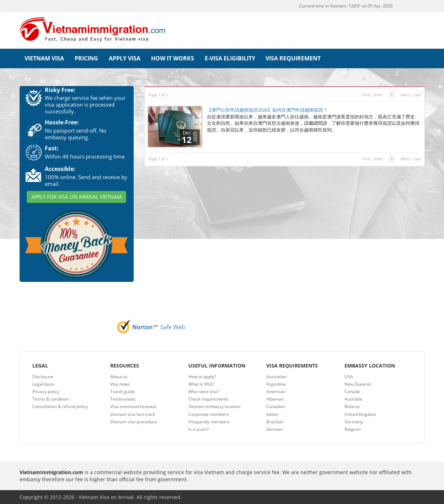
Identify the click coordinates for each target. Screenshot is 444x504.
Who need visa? (204, 391)
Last (417, 94)
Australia (353, 399)
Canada (352, 391)
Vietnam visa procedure (134, 421)
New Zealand (357, 384)
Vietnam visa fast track (133, 414)
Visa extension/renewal (133, 406)
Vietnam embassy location (214, 406)
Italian (272, 414)
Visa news (120, 384)
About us (119, 376)
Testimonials (123, 399)
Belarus (352, 406)
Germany (354, 421)
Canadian (276, 406)
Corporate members (209, 414)
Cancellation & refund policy (60, 406)
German (274, 428)
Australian (276, 376)
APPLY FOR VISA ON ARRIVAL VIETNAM (76, 196)
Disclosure (43, 376)
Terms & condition (50, 399)
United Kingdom (360, 414)
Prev (379, 94)
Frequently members (209, 421)
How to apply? (202, 376)
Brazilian (275, 421)
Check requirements (208, 399)
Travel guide (122, 391)
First (367, 94)
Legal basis (43, 384)
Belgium (353, 428)
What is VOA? (201, 384)
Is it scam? (199, 428)
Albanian (275, 399)
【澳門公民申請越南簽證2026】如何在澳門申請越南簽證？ (267, 109)
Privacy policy (46, 391)
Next (405, 94)
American (276, 391)
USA (349, 376)
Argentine (276, 384)
